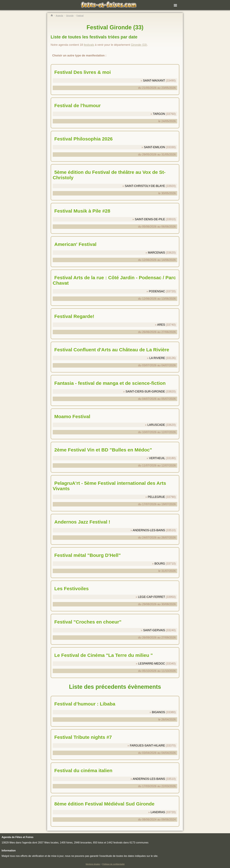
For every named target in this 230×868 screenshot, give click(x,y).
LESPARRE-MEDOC (152, 664)
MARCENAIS (156, 253)
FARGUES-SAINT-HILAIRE (147, 746)
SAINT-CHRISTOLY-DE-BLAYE (145, 186)
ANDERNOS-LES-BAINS (149, 530)
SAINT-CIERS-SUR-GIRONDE (145, 392)
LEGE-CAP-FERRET (151, 597)
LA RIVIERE (157, 358)
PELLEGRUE (156, 497)
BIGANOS (158, 712)
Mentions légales (93, 864)
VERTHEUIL (157, 458)
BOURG (160, 564)
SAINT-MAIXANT (154, 81)
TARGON (159, 114)
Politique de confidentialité (113, 864)
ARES (161, 325)
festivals (89, 45)
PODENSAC (157, 291)
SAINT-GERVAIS (154, 630)
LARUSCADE (156, 425)
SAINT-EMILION (154, 147)
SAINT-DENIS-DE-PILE (150, 219)
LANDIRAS (158, 812)
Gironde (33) (139, 45)
